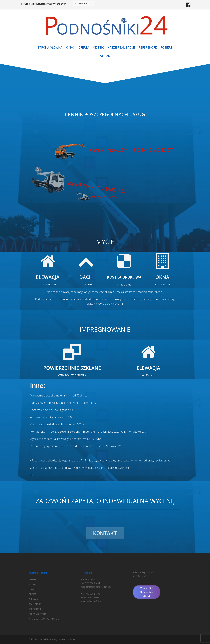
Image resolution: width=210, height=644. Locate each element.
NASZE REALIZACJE (121, 48)
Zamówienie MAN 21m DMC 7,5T (44, 619)
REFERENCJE (148, 48)
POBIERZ (166, 48)
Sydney (73, 639)
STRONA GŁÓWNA (50, 48)
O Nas (70, 48)
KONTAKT (105, 56)
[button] (83, 4)
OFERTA (84, 48)
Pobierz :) (33, 599)
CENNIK (98, 48)
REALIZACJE (35, 604)
